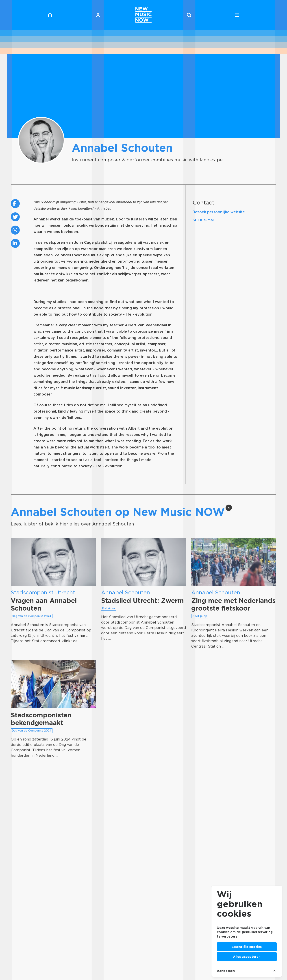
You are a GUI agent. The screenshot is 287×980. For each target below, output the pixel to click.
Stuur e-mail (204, 220)
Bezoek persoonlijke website (219, 212)
